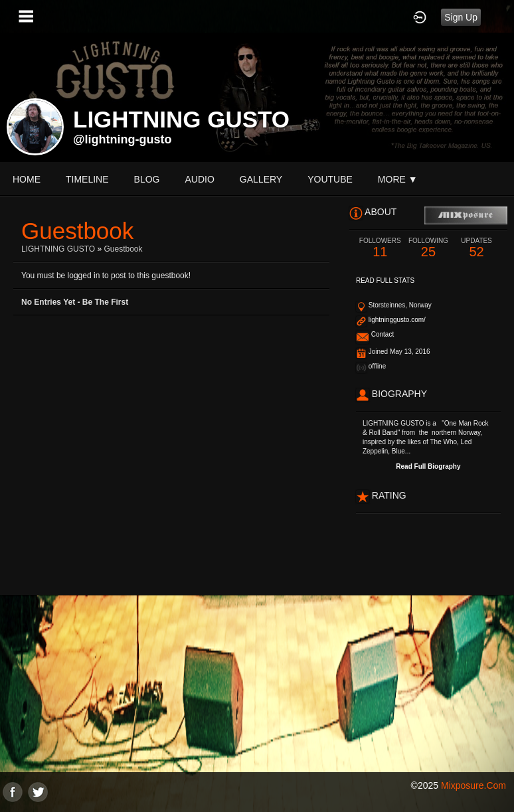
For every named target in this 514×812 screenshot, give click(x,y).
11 (380, 248)
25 (429, 248)
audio (199, 179)
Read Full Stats (385, 281)
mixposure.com (473, 785)
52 (476, 248)
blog (147, 179)
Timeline (87, 179)
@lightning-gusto (123, 139)
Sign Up (461, 17)
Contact (383, 334)
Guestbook (123, 249)
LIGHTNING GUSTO (58, 249)
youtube (330, 179)
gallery (261, 179)
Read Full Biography (428, 466)
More (398, 179)
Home (27, 179)
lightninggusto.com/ (397, 320)
